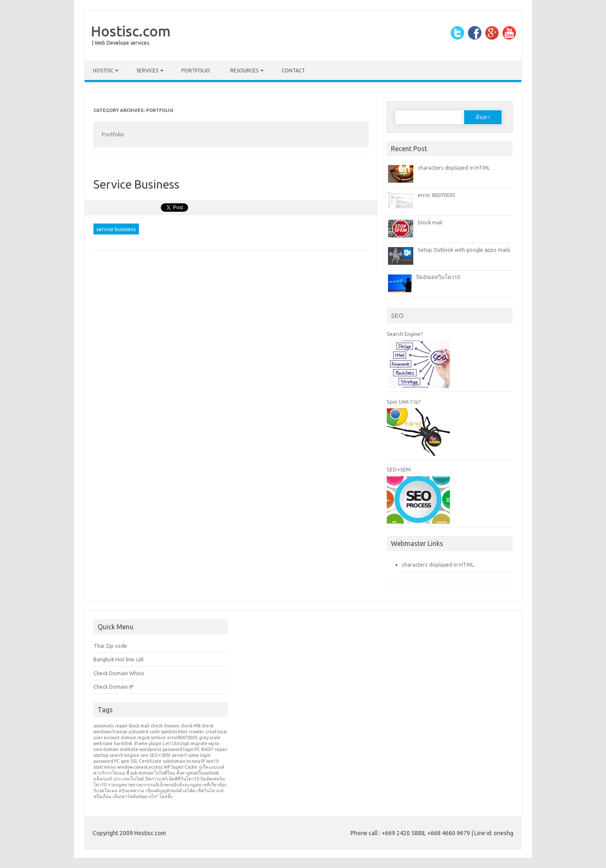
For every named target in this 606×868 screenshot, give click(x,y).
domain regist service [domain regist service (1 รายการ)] (143, 738)
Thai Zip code (110, 646)
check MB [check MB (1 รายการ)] (190, 726)
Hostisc (103, 71)
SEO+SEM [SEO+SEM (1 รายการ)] (160, 755)
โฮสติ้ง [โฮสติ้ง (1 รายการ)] (166, 796)
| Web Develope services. (121, 43)
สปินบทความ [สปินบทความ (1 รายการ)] (132, 791)
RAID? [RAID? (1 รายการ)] (207, 749)
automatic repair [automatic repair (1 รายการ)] (110, 726)
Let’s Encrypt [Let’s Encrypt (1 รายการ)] (176, 743)
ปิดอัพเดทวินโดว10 (438, 277)
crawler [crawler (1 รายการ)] (196, 732)
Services (147, 71)
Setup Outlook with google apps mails (464, 250)
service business (116, 229)
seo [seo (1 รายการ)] (144, 755)
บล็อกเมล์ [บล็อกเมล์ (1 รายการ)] (103, 779)
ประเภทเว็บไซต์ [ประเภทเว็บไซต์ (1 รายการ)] (129, 779)
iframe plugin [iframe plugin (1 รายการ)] (148, 743)
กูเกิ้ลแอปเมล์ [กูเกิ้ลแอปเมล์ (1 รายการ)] (211, 767)
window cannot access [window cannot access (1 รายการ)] (140, 767)
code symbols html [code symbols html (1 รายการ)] (168, 732)
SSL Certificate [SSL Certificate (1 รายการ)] (146, 761)
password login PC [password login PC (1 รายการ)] (181, 749)
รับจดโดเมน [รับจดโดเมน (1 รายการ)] (105, 791)
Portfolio (196, 71)
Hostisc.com (131, 31)
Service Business (136, 184)
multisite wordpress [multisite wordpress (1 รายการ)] (141, 749)
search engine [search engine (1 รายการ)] (124, 755)
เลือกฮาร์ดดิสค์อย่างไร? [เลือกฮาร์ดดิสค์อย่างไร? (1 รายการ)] (135, 796)
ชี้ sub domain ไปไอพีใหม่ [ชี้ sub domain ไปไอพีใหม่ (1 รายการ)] (151, 773)
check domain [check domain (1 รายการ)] (165, 726)
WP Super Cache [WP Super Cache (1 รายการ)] (181, 767)
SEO (397, 315)
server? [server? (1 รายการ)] (179, 755)
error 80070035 (437, 195)
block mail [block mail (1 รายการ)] (139, 726)
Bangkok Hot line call (118, 659)
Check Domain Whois (119, 673)
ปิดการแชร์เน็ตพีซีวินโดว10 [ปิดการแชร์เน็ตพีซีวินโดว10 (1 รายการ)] (172, 779)
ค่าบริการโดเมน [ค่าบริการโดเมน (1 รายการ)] (109, 773)
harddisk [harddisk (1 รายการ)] (123, 743)
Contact (293, 71)
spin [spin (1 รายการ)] (125, 761)
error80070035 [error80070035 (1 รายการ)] (182, 738)
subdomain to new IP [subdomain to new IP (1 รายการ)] (184, 761)
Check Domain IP (114, 687)
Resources (244, 71)
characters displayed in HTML (454, 168)
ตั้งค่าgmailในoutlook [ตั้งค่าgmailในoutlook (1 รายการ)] (198, 773)
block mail (430, 222)
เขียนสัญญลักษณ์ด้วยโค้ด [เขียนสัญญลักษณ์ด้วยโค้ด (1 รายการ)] (170, 791)
